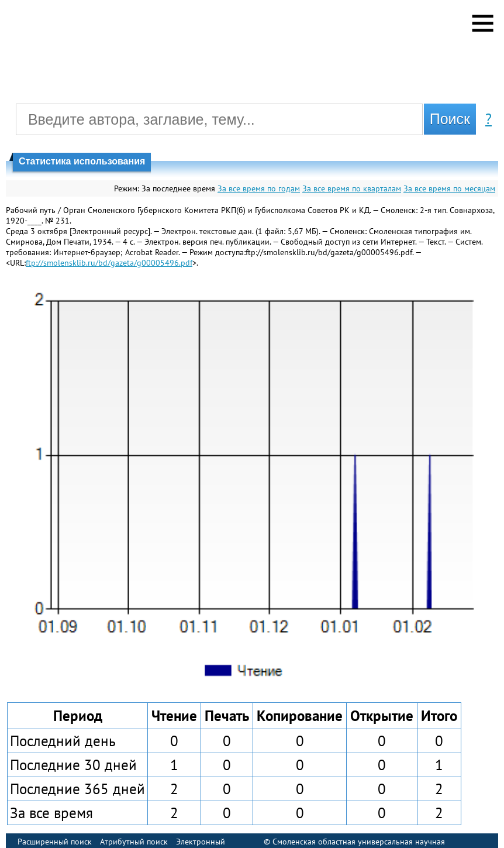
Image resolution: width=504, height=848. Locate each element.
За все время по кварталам (352, 188)
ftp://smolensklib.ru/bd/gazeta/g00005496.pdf (109, 263)
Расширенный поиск (55, 842)
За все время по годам (259, 188)
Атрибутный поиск (134, 842)
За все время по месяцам (449, 188)
